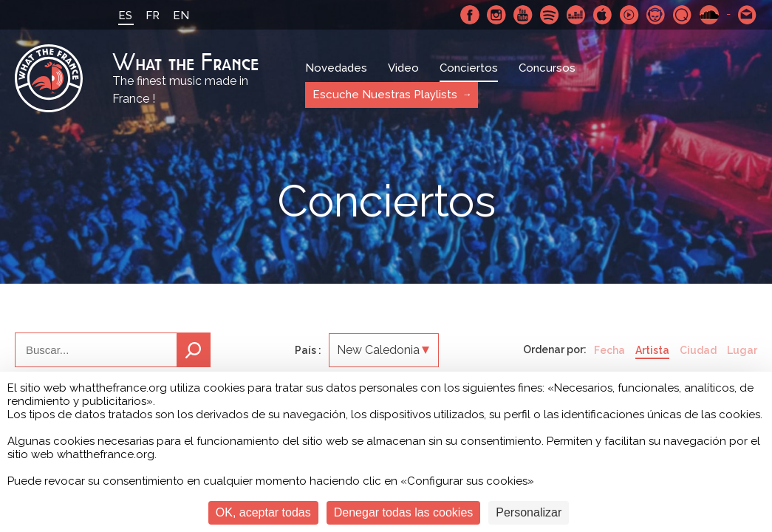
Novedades (336, 68)
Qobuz (683, 15)
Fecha (609, 350)
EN (181, 16)
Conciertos (469, 68)
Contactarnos (748, 15)
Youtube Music (629, 15)
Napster (656, 15)
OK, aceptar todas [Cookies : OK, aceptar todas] (263, 512)
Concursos (547, 68)
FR (153, 16)
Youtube (523, 15)
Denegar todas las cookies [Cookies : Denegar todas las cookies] (404, 512)
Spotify (550, 15)
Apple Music (603, 15)
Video (403, 68)
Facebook (470, 15)
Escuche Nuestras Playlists (385, 95)
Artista (652, 350)
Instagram (496, 15)
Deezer (576, 15)
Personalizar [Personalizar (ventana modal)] (529, 512)
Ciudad (698, 350)
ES (125, 16)
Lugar (742, 350)
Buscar (194, 350)
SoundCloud (709, 15)
